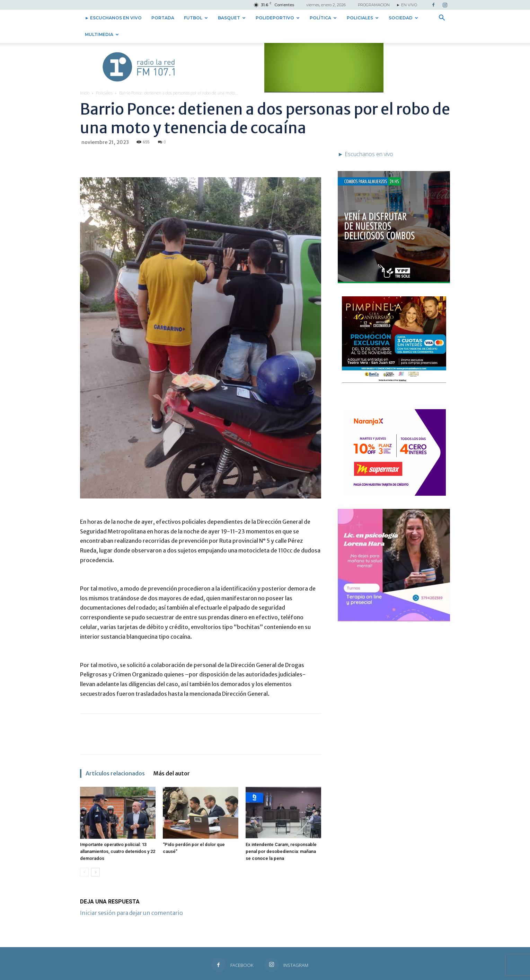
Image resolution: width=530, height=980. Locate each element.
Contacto (367, 974)
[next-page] (95, 856)
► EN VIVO (407, 5)
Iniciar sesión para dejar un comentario (131, 896)
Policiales (363, 18)
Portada (163, 18)
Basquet (232, 18)
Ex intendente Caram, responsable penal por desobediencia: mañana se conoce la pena (281, 835)
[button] (442, 18)
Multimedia (102, 34)
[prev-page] (84, 856)
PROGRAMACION (374, 5)
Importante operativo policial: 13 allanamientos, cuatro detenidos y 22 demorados (118, 835)
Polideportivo (278, 18)
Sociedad (403, 18)
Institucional (392, 974)
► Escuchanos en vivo (113, 18)
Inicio (85, 76)
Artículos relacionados (115, 757)
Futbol (196, 18)
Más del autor (171, 757)
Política (323, 18)
